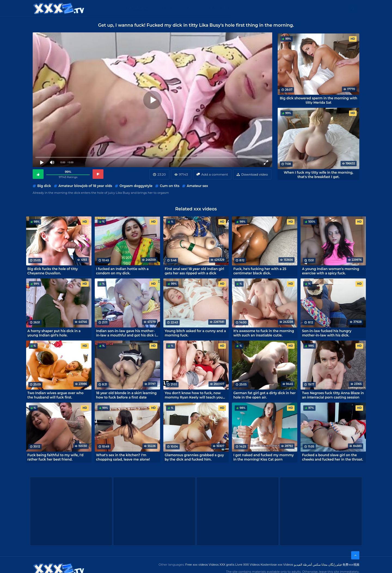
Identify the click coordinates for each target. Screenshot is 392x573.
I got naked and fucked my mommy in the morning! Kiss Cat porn (264, 457)
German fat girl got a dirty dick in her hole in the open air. (264, 395)
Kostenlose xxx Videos (277, 565)
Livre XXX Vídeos (247, 565)
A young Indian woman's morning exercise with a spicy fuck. (330, 271)
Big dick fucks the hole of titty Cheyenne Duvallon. (53, 271)
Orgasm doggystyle (136, 186)
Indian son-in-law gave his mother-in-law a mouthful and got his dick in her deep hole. (127, 333)
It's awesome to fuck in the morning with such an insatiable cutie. (264, 333)
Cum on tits (170, 186)
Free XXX (197, 8)
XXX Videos (169, 8)
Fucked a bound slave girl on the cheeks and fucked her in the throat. (332, 457)
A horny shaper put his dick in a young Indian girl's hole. (54, 333)
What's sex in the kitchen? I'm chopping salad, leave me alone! (123, 457)
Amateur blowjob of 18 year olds (85, 186)
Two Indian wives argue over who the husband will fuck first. (56, 395)
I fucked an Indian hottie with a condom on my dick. (122, 271)
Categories (138, 8)
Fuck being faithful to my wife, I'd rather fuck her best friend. (56, 457)
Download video (255, 174)
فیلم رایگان (335, 565)
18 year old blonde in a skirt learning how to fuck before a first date (126, 395)
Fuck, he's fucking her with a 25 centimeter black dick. (260, 271)
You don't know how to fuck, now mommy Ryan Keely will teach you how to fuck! (194, 395)
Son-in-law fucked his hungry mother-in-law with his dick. (327, 333)
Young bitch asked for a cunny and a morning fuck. (195, 333)
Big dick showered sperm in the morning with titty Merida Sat (319, 100)
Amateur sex (197, 186)
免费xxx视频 (351, 565)
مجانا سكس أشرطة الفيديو (311, 565)
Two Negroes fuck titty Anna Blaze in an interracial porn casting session (333, 395)
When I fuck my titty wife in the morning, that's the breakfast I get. (319, 174)
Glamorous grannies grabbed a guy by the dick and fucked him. (194, 457)
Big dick (44, 186)
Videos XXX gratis (222, 565)
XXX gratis (224, 8)
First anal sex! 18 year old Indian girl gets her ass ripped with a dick (194, 271)
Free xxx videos (197, 565)
